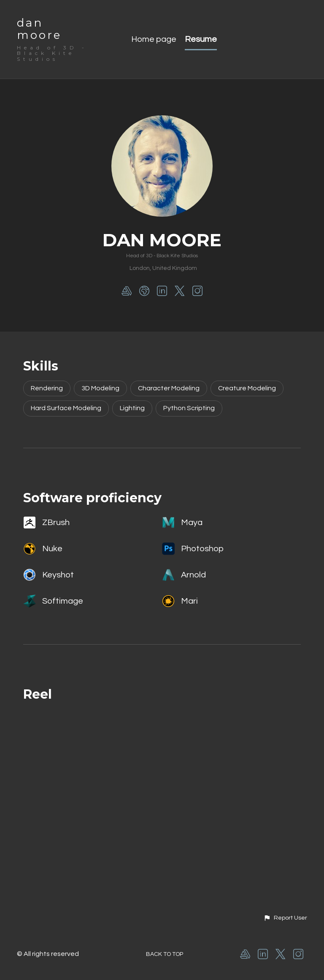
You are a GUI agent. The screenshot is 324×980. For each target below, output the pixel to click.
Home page (154, 39)
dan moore (39, 29)
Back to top (165, 954)
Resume (201, 39)
